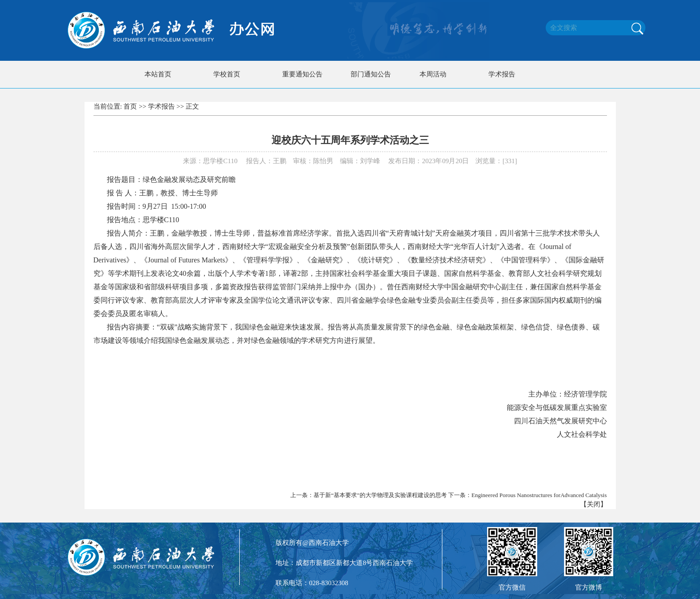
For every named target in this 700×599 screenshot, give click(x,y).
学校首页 (227, 74)
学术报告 (502, 74)
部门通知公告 (371, 74)
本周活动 (433, 74)
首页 (130, 106)
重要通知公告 (302, 74)
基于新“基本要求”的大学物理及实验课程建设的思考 (380, 495)
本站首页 (158, 74)
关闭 (594, 504)
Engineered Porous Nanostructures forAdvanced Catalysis (539, 495)
